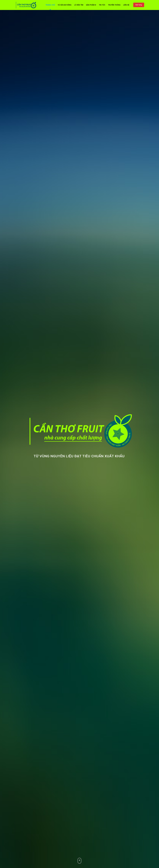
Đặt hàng (139, 5)
